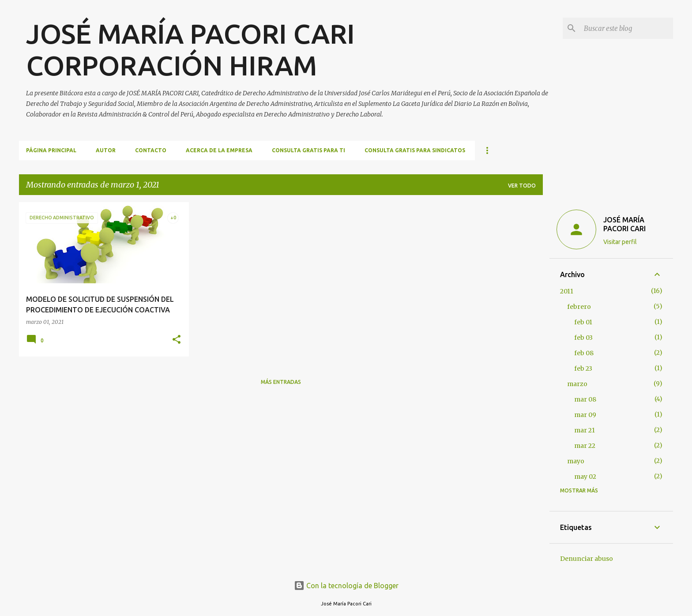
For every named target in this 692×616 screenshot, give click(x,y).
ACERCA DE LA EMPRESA (219, 150)
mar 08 (585, 399)
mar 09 (585, 415)
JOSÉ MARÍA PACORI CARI (624, 224)
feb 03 (583, 338)
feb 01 (583, 322)
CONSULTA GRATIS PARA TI (308, 150)
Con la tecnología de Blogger (346, 586)
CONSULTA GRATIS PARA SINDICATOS (415, 150)
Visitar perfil (620, 242)
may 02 (585, 477)
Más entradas (281, 382)
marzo (577, 384)
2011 (567, 291)
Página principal (51, 150)
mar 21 (585, 430)
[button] (177, 340)
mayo (576, 461)
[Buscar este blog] (627, 28)
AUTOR (106, 150)
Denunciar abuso (587, 559)
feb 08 (584, 353)
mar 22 (585, 446)
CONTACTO (151, 150)
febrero (579, 307)
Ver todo (522, 186)
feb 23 (583, 368)
